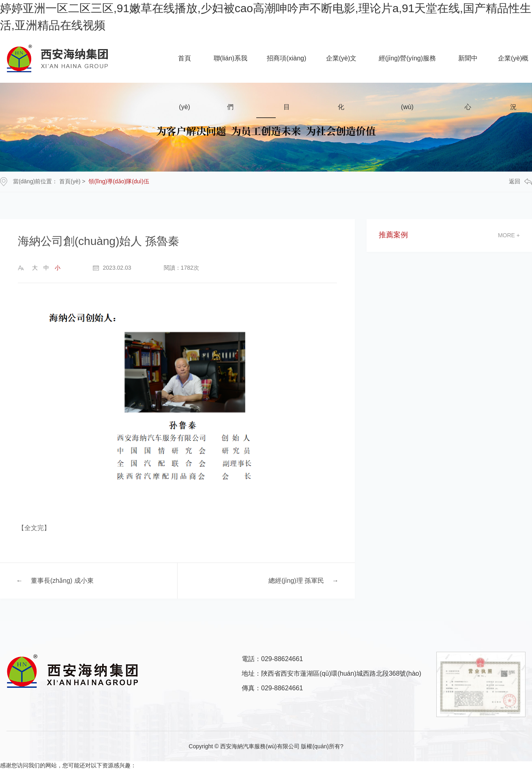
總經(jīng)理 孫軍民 (296, 581)
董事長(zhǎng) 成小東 (62, 581)
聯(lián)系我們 (231, 69)
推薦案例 (393, 235)
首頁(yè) (184, 69)
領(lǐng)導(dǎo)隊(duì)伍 (119, 181)
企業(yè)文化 (341, 69)
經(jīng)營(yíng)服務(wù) (407, 69)
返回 (520, 181)
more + (509, 235)
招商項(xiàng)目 (286, 69)
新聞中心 (468, 69)
